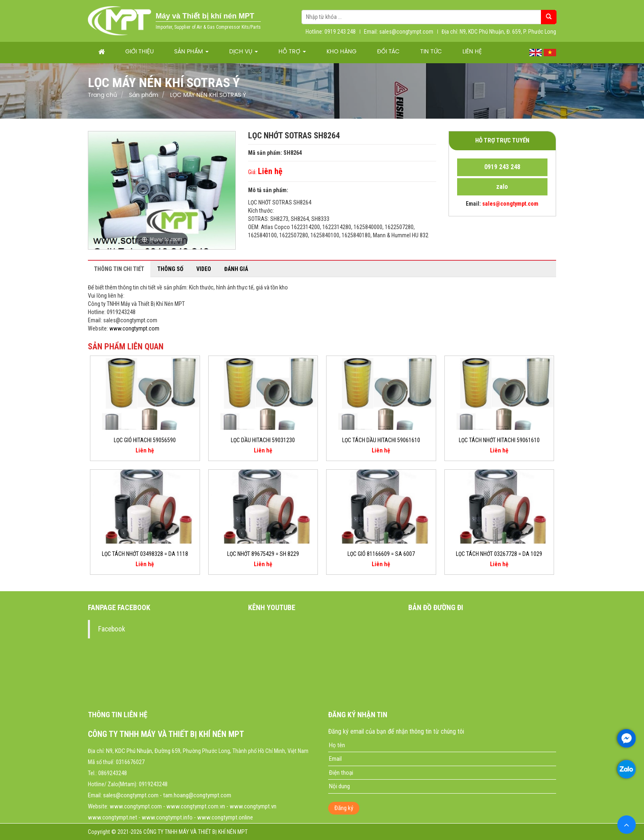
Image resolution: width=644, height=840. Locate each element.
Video (204, 269)
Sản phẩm (191, 52)
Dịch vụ (244, 52)
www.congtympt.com (134, 328)
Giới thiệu (139, 52)
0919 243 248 (502, 167)
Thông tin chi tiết (119, 269)
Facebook (112, 629)
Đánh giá (236, 269)
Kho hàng (342, 52)
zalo (502, 187)
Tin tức (431, 52)
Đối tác (388, 52)
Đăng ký (344, 808)
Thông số (170, 269)
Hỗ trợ (292, 52)
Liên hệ (472, 52)
